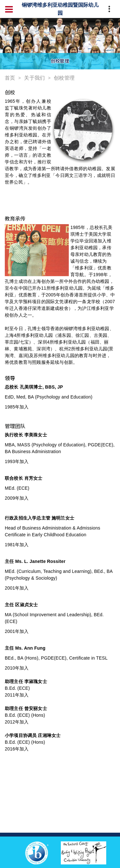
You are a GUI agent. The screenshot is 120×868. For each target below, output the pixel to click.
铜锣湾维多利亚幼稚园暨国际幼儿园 (60, 9)
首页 (10, 78)
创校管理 (64, 78)
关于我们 (34, 78)
